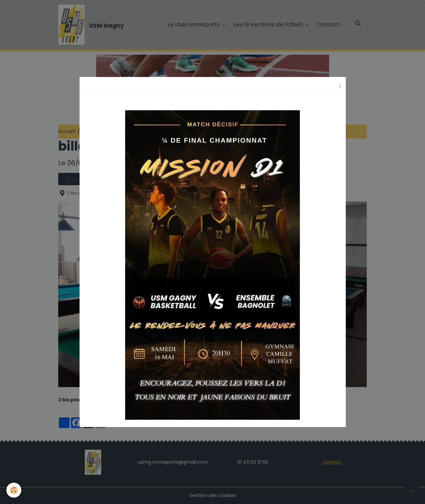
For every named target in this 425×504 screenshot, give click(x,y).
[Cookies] (14, 490)
